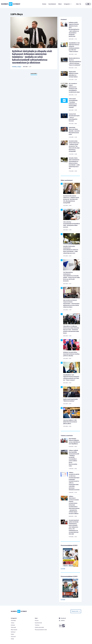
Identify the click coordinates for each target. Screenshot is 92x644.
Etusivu (44, 4)
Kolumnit (13, 637)
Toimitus (37, 625)
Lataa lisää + (34, 74)
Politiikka (14, 67)
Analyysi (19, 67)
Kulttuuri (13, 632)
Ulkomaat (13, 627)
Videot (60, 4)
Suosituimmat (52, 4)
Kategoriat (68, 4)
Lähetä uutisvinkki (39, 627)
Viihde (12, 639)
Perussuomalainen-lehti (41, 630)
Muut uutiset (14, 630)
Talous (13, 623)
